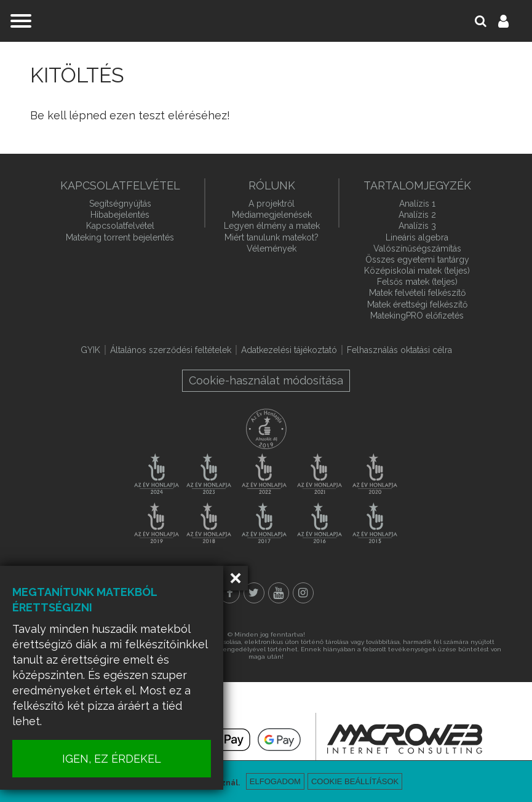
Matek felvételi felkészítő (417, 293)
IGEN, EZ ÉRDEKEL (123, 759)
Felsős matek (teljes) (417, 282)
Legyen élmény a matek (272, 226)
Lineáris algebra (417, 237)
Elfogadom (275, 781)
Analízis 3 (417, 226)
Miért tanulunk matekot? (272, 237)
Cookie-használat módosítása (266, 380)
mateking (266, 21)
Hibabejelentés (120, 215)
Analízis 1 (417, 204)
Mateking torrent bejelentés (120, 237)
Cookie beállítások (355, 781)
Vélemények (272, 248)
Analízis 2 (417, 215)
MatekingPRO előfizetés (417, 316)
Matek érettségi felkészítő (417, 304)
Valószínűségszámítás (417, 248)
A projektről (272, 204)
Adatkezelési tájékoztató (289, 350)
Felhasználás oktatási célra (399, 350)
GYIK (90, 350)
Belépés (510, 21)
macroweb (405, 739)
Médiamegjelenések (272, 215)
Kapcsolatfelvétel (120, 226)
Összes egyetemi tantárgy (417, 260)
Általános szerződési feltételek (171, 350)
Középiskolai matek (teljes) (417, 271)
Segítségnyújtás (120, 204)
